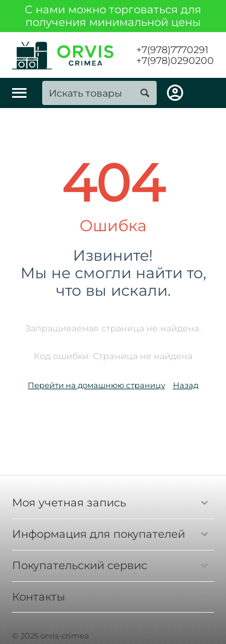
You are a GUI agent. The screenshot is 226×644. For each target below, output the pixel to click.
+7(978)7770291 (172, 50)
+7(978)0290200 (175, 61)
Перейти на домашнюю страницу (96, 385)
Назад (186, 385)
